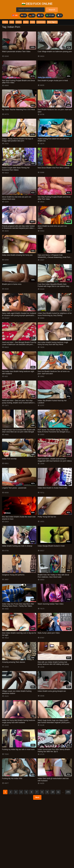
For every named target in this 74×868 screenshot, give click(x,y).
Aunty (28, 22)
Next (37, 798)
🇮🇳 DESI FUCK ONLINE (37, 4)
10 (53, 792)
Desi (13, 22)
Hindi (35, 22)
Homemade (44, 22)
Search (52, 10)
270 (68, 792)
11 (58, 792)
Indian (5, 22)
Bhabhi (20, 22)
